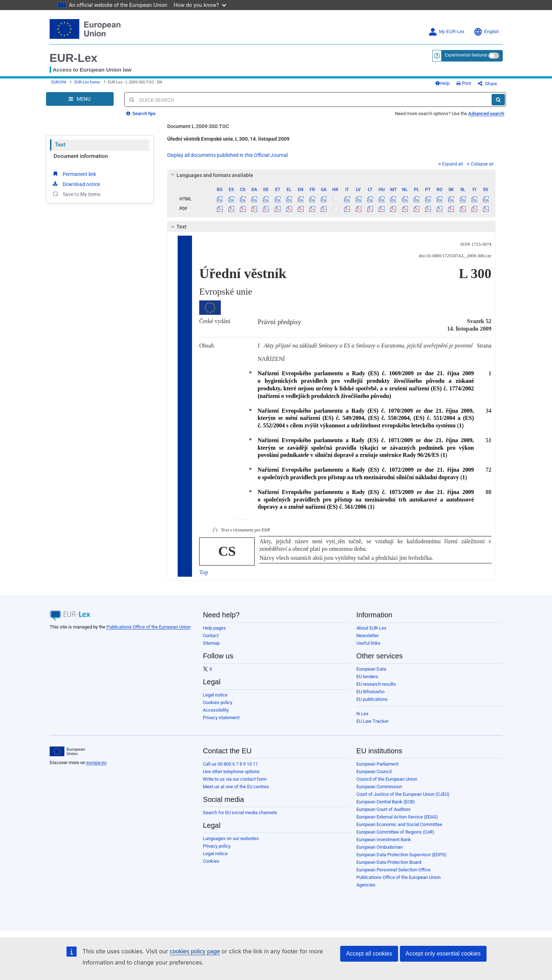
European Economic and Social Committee (399, 824)
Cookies (211, 861)
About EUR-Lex (371, 628)
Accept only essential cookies (443, 954)
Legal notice (215, 695)
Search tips (141, 114)
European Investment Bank (384, 840)
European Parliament (377, 764)
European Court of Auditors (384, 809)
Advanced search (486, 114)
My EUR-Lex (446, 32)
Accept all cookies (369, 954)
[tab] (331, 175)
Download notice (76, 184)
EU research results (376, 684)
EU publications (372, 699)
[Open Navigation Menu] (80, 99)
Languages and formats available (211, 175)
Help (442, 83)
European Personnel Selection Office (393, 870)
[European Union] (67, 752)
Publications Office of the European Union (149, 627)
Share (487, 84)
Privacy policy (217, 846)
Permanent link (74, 174)
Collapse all (480, 164)
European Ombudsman (380, 847)
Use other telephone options (231, 772)
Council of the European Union (387, 779)
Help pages (214, 628)
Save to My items (76, 194)
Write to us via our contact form (235, 779)
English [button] (486, 32)
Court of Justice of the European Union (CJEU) (403, 794)
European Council (374, 772)
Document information (81, 156)
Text (60, 145)
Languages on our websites (231, 838)
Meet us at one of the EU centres (236, 787)
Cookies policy (218, 702)
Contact (211, 636)
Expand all (451, 164)
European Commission (379, 787)
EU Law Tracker (372, 721)
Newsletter (368, 636)
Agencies (366, 885)
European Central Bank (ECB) (386, 802)
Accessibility (216, 710)
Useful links (368, 643)
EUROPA (59, 82)
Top (204, 572)
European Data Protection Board (389, 862)
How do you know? (200, 5)
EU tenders (367, 677)
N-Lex (362, 714)
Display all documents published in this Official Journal (227, 155)
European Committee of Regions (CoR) (395, 832)
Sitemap (211, 643)
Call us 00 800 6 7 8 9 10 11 (230, 764)
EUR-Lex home (87, 82)
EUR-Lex (74, 58)
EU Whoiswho (370, 692)
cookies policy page (195, 951)
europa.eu (96, 763)
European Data (371, 669)
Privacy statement (221, 718)
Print (464, 83)
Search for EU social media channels (240, 813)
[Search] (498, 100)
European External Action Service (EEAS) (397, 817)
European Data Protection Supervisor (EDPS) (402, 855)
